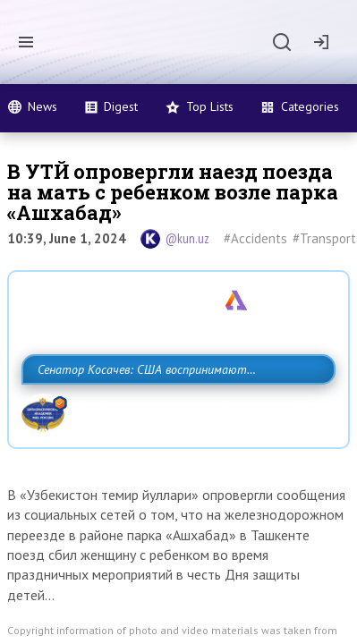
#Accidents (255, 238)
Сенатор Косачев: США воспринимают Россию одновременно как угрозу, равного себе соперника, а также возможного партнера (176, 409)
